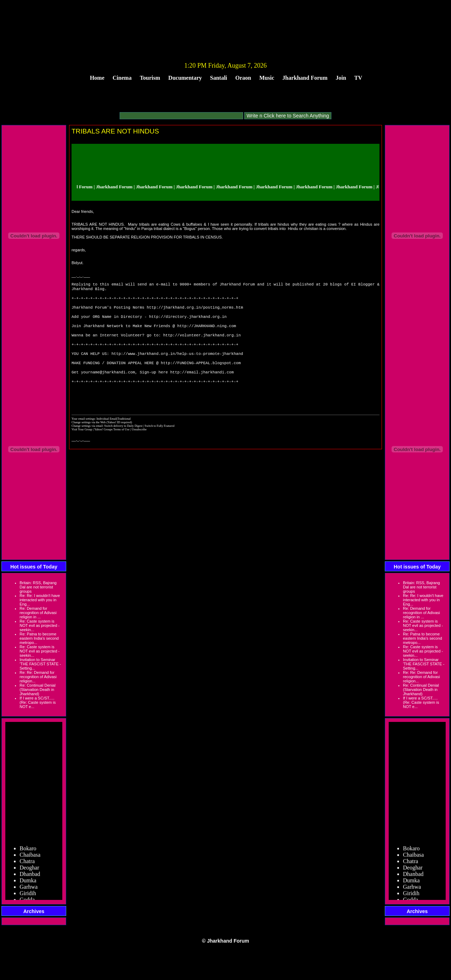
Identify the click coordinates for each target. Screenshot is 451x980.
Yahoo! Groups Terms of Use (112, 447)
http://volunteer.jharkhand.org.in (202, 343)
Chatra (27, 871)
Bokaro (28, 858)
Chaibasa (30, 864)
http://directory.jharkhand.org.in (188, 322)
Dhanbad (30, 884)
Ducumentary (185, 78)
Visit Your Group (82, 447)
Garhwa (29, 897)
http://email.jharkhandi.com (202, 386)
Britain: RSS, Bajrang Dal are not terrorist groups (38, 587)
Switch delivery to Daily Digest (123, 444)
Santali (219, 78)
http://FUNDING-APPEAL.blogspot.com (201, 375)
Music (267, 78)
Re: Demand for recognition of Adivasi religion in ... (38, 613)
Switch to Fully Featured (159, 444)
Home (97, 78)
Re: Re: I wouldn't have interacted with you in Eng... (40, 600)
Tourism (150, 78)
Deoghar (29, 877)
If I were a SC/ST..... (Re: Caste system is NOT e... (38, 702)
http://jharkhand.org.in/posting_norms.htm (195, 311)
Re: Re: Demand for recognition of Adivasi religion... (38, 677)
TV (358, 78)
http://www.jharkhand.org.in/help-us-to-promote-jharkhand (177, 365)
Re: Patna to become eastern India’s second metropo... (39, 638)
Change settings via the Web (89, 440)
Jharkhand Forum (305, 78)
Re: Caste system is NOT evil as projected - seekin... (40, 625)
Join (341, 78)
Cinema (122, 78)
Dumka (28, 890)
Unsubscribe (139, 447)
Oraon (243, 78)
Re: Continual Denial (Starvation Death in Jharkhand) (38, 690)
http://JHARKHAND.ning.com (207, 333)
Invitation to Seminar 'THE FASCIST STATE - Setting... (40, 664)
